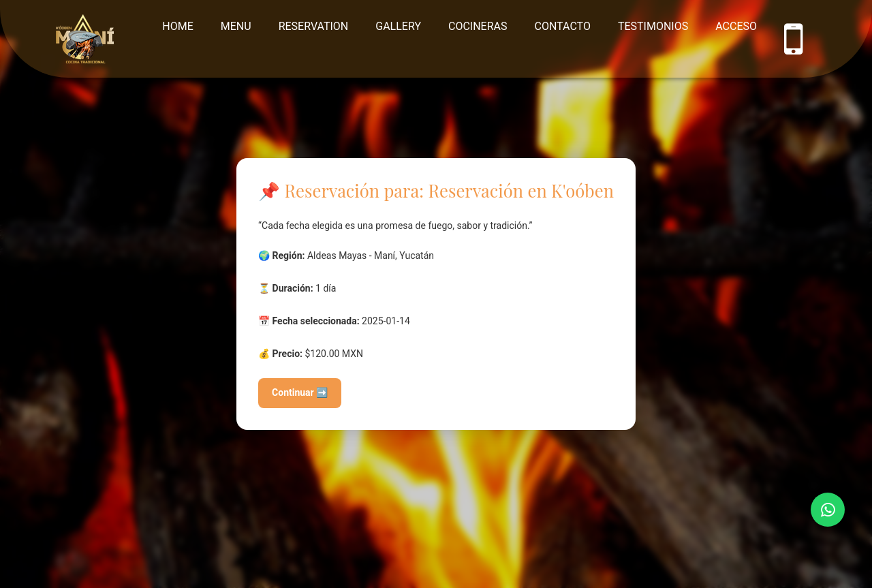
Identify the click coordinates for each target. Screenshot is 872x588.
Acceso (736, 26)
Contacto (563, 26)
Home (177, 26)
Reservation (314, 26)
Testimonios (653, 26)
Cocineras (478, 26)
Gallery (398, 26)
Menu (236, 26)
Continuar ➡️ (300, 392)
